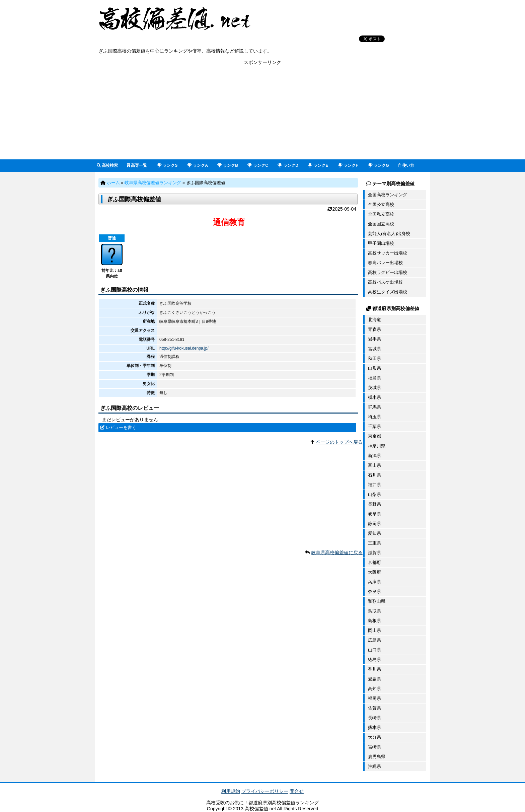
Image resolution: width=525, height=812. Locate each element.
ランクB (228, 165)
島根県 (374, 621)
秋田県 (374, 358)
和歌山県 (377, 601)
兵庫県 (374, 582)
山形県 (374, 368)
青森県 (374, 329)
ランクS (167, 165)
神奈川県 (377, 446)
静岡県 (374, 524)
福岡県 (374, 698)
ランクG (379, 165)
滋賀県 (374, 553)
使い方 (406, 165)
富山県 (374, 465)
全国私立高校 (381, 214)
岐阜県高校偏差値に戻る (337, 552)
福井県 (374, 485)
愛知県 (374, 533)
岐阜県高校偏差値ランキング (153, 183)
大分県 (374, 737)
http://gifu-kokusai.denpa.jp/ (184, 348)
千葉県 (374, 426)
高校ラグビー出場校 (388, 272)
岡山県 (374, 630)
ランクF (348, 165)
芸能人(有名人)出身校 (389, 234)
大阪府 (374, 572)
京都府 (374, 562)
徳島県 (374, 659)
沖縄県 (374, 766)
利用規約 (231, 791)
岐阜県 (374, 514)
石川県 (374, 475)
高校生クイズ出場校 (388, 292)
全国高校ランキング (388, 195)
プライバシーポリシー (265, 791)
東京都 (374, 436)
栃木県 (374, 397)
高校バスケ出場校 (385, 282)
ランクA (198, 165)
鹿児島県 (377, 757)
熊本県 (374, 727)
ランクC (258, 165)
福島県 (374, 378)
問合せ (297, 791)
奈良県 (374, 592)
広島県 (374, 640)
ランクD (288, 165)
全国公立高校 (381, 204)
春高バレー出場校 (385, 263)
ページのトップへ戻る (339, 442)
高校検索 (107, 165)
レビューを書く (121, 427)
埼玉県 (374, 417)
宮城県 (374, 349)
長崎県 (374, 718)
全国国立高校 (381, 224)
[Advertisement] (262, 113)
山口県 (374, 650)
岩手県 (374, 339)
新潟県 (374, 456)
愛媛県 (374, 679)
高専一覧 (137, 165)
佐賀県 (374, 708)
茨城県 (374, 388)
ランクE (318, 165)
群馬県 (374, 407)
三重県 (374, 543)
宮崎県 (374, 747)
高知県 (374, 689)
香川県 (374, 669)
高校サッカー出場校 (388, 253)
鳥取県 (374, 611)
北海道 (374, 320)
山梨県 (374, 494)
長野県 (374, 504)
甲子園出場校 (381, 243)
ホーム (113, 183)
